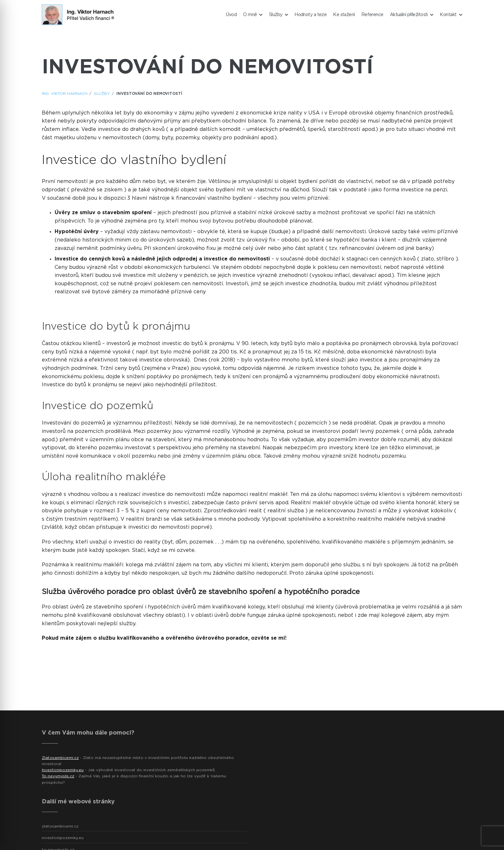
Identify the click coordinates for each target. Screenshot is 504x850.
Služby (279, 15)
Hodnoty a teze (310, 15)
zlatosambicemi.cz (60, 826)
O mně (253, 15)
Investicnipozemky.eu (63, 770)
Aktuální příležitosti (412, 15)
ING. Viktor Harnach (65, 94)
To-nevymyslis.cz (58, 776)
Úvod (231, 15)
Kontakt (451, 15)
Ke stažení (344, 15)
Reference (372, 15)
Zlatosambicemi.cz (60, 758)
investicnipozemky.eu (63, 838)
